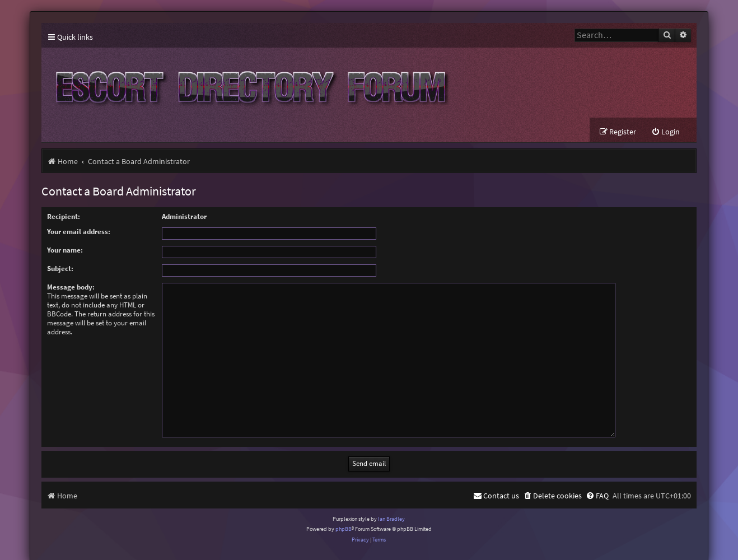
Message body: (71, 287)
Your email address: (79, 232)
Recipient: (64, 216)
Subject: (60, 269)
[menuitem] (665, 132)
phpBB (344, 515)
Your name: (65, 250)
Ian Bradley (391, 505)
